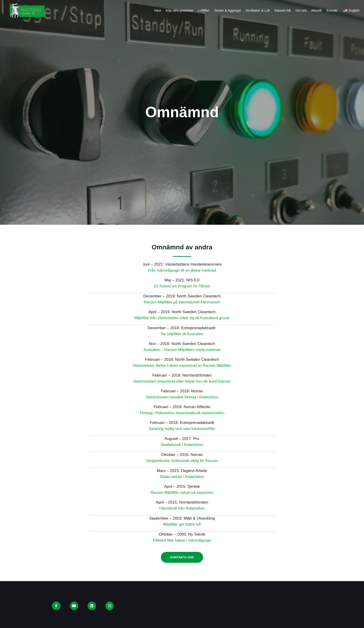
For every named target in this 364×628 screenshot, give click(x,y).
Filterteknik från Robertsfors (182, 508)
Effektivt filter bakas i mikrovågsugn (182, 540)
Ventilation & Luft (258, 10)
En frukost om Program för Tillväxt (182, 286)
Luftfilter (204, 10)
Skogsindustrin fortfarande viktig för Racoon (182, 461)
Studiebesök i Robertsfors (182, 445)
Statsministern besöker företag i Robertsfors (182, 397)
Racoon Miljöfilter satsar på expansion (182, 493)
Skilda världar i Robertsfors (182, 477)
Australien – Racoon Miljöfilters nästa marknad (182, 350)
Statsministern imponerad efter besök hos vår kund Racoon (182, 381)
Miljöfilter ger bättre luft (182, 524)
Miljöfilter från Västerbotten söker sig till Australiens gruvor (182, 318)
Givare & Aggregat (227, 10)
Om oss (301, 10)
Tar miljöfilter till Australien (182, 334)
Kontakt (332, 10)
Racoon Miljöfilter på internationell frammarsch (182, 302)
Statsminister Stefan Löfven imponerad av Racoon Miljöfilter (182, 366)
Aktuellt (317, 10)
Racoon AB (283, 10)
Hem (158, 10)
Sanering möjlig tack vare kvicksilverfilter (182, 429)
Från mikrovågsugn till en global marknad (182, 270)
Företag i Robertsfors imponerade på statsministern (182, 413)
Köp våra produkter (180, 10)
